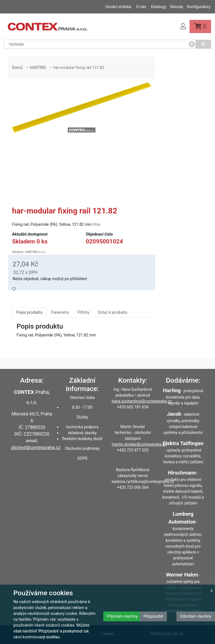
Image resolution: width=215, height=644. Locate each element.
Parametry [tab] (60, 312)
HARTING (38, 68)
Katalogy (158, 7)
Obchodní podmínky (82, 448)
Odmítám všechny (196, 616)
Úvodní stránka (118, 7)
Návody (177, 7)
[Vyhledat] (204, 44)
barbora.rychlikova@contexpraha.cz (143, 482)
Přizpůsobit (153, 616)
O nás (141, 7)
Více (96, 224)
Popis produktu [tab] (29, 312)
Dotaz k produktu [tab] (113, 312)
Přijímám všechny (122, 616)
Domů (17, 68)
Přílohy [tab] (83, 312)
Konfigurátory (199, 7)
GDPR (82, 458)
